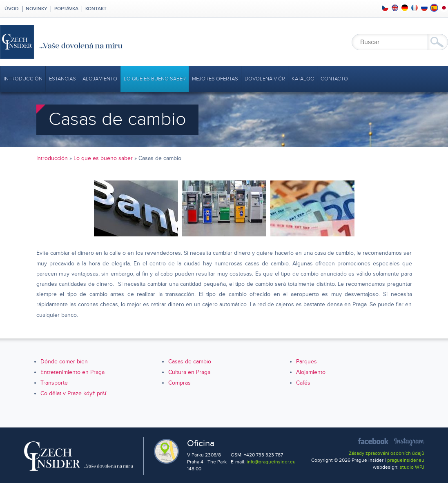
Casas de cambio (190, 362)
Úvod (11, 9)
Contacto (334, 79)
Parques (306, 362)
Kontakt (96, 9)
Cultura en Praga (189, 372)
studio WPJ (412, 467)
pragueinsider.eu (406, 460)
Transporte (54, 383)
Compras (179, 383)
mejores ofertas (215, 79)
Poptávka (66, 9)
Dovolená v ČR (265, 79)
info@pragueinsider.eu (271, 462)
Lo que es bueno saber (155, 79)
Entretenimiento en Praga (72, 372)
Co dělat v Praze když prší (73, 393)
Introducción (23, 79)
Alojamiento (100, 79)
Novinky (37, 9)
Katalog (303, 79)
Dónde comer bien (64, 362)
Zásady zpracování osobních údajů (387, 453)
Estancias (62, 79)
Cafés (303, 383)
